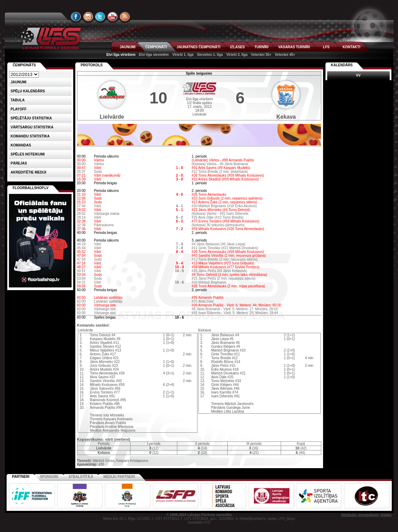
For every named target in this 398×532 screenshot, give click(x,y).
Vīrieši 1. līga (183, 55)
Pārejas (19, 163)
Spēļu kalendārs (28, 91)
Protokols (92, 65)
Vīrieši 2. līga (237, 55)
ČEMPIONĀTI (156, 47)
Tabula (18, 100)
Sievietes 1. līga (210, 55)
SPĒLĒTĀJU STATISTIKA (31, 118)
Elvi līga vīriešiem (121, 55)
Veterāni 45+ (285, 55)
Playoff (19, 109)
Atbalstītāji (81, 477)
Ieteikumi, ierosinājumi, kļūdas (366, 515)
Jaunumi (19, 82)
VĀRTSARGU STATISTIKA (32, 127)
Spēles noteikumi (28, 154)
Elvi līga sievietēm (154, 55)
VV (358, 75)
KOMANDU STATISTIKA (30, 136)
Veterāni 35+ (261, 55)
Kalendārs (342, 65)
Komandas (21, 145)
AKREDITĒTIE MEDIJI (29, 172)
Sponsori (49, 477)
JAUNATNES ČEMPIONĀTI (198, 47)
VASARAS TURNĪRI (294, 47)
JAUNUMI (128, 47)
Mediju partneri (119, 477)
